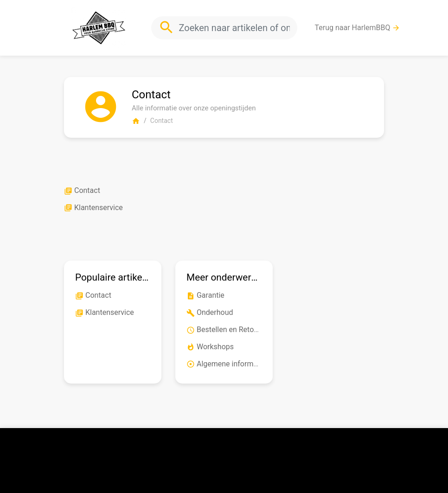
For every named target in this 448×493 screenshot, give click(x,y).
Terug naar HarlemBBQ (358, 28)
